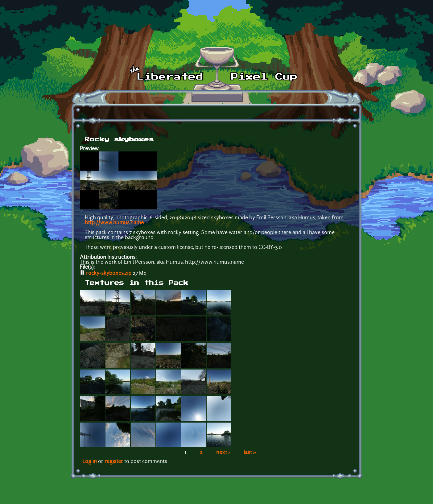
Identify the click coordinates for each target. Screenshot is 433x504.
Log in (90, 462)
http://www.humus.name (114, 223)
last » (250, 453)
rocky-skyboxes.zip (109, 274)
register (114, 462)
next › (223, 453)
